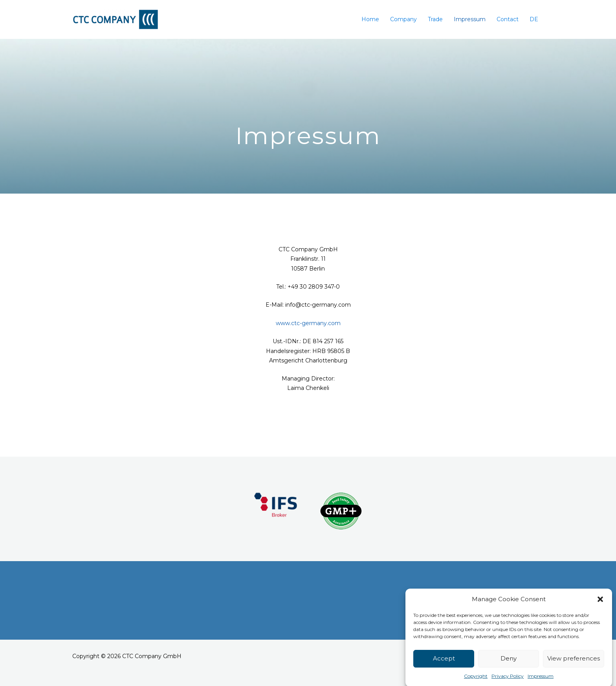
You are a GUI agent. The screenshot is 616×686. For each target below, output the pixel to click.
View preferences (574, 669)
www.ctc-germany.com (308, 323)
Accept (444, 669)
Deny (509, 669)
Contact (508, 19)
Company (403, 19)
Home (370, 19)
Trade (435, 19)
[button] (600, 610)
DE (534, 19)
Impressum (470, 19)
